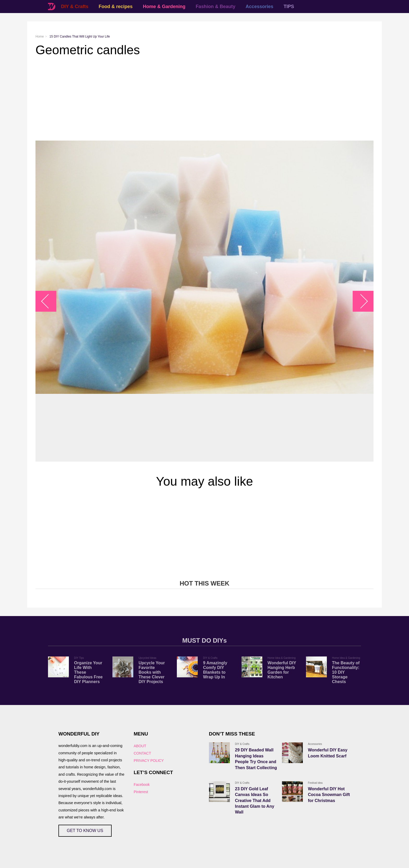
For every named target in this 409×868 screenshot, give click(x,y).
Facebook (142, 785)
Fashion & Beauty (215, 7)
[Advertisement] (192, 99)
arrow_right (361, 301)
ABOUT (140, 746)
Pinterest (141, 792)
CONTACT (142, 753)
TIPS (289, 7)
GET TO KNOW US (85, 831)
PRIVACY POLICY (149, 761)
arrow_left (49, 301)
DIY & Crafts (75, 7)
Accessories (260, 7)
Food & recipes (116, 7)
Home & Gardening (164, 7)
